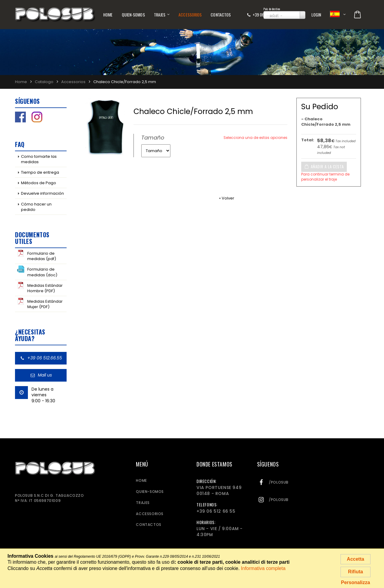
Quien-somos (133, 15)
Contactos (221, 15)
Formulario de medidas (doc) (37, 271)
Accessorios (190, 15)
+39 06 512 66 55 (267, 15)
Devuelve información (42, 193)
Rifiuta (355, 572)
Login (316, 15)
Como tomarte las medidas (39, 159)
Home (108, 15)
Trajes (160, 15)
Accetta (355, 559)
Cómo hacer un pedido (36, 207)
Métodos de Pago (39, 183)
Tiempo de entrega (40, 172)
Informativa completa (263, 568)
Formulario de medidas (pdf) (37, 256)
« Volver (227, 198)
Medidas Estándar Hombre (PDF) (40, 288)
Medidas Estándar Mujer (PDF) (40, 304)
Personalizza (356, 582)
